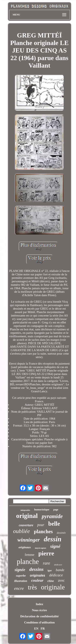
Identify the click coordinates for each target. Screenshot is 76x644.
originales (37, 575)
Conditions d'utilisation (39, 622)
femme (29, 555)
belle (54, 524)
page (56, 510)
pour (41, 525)
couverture (26, 525)
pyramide (52, 516)
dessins (36, 569)
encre (19, 588)
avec (61, 580)
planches (43, 531)
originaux (25, 547)
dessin (53, 539)
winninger (29, 540)
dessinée (61, 533)
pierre (46, 553)
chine (51, 581)
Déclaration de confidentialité (39, 616)
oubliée (21, 531)
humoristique (42, 509)
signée (20, 570)
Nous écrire (39, 610)
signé (55, 546)
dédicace (56, 575)
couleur (37, 580)
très (32, 587)
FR (43, 629)
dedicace (58, 565)
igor (50, 570)
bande (60, 570)
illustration (21, 581)
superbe (21, 576)
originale (53, 587)
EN (36, 629)
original (27, 516)
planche (28, 562)
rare (47, 563)
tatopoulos (25, 510)
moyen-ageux (41, 548)
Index (39, 604)
